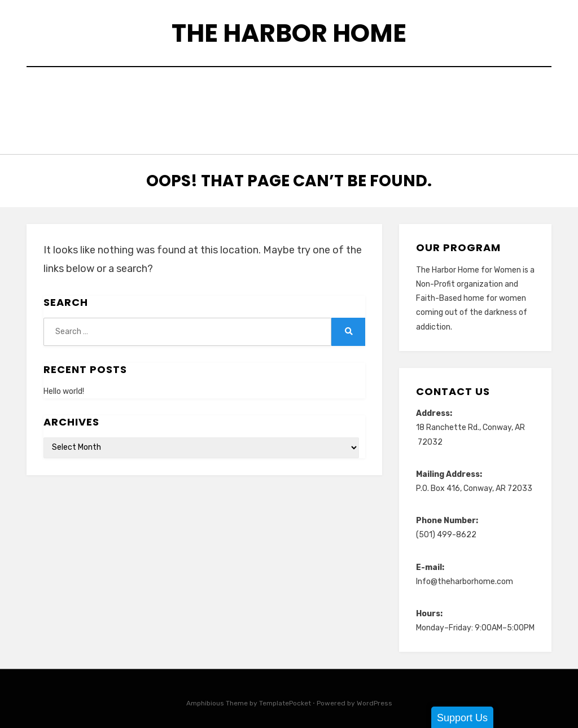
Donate (316, 92)
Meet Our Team (334, 107)
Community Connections (219, 92)
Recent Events (197, 122)
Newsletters (416, 107)
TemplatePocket (285, 696)
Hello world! (64, 384)
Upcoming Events (373, 122)
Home (66, 92)
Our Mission (493, 107)
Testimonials (281, 122)
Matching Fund (244, 107)
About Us (118, 92)
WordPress (375, 696)
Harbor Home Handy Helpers (122, 107)
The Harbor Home (289, 33)
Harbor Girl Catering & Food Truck (438, 92)
